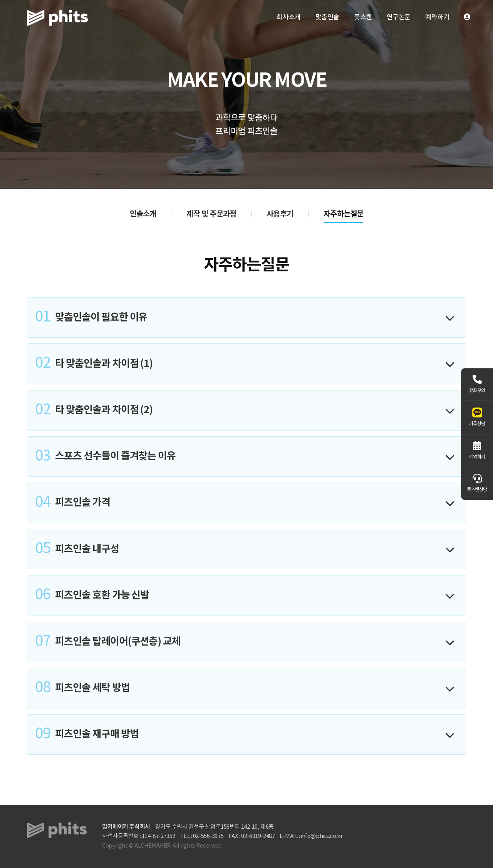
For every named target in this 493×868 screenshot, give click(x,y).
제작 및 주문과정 (211, 214)
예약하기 (437, 17)
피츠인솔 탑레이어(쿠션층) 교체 (108, 642)
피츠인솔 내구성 (77, 549)
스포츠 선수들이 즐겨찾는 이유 (105, 457)
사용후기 (280, 214)
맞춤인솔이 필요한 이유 (91, 317)
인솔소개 (143, 214)
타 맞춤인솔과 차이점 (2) (94, 410)
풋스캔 (363, 17)
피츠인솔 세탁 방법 (82, 688)
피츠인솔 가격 (73, 503)
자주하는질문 (343, 214)
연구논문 (399, 17)
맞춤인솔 (327, 17)
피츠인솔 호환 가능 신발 (92, 595)
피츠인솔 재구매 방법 (87, 734)
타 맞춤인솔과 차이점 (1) (94, 364)
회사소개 (288, 17)
